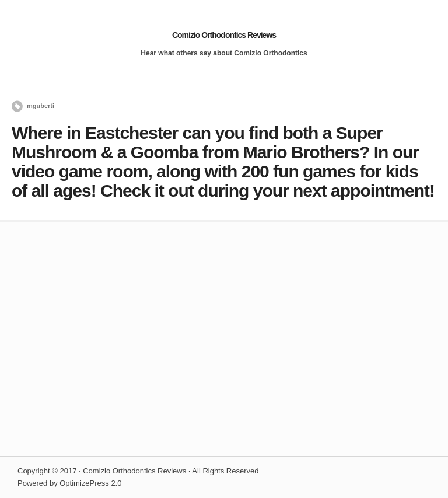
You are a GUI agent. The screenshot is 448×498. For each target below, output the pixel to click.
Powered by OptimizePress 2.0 (69, 483)
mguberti (41, 106)
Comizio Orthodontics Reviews (224, 35)
